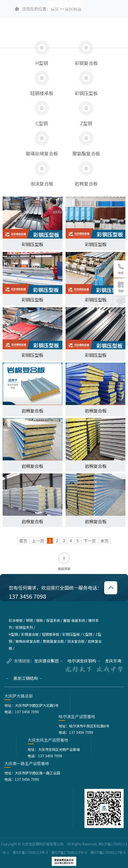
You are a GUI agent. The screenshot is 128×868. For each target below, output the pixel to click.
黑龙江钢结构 (28, 678)
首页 (23, 541)
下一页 (90, 541)
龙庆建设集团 (48, 661)
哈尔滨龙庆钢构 (84, 661)
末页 (104, 541)
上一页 (38, 541)
